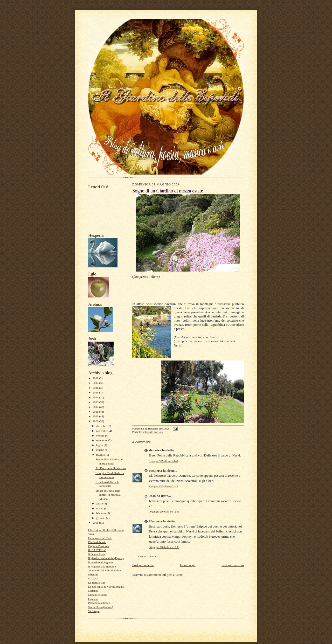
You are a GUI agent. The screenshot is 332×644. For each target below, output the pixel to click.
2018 (96, 378)
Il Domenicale (96, 554)
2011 (96, 412)
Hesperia (156, 471)
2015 (96, 392)
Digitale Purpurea (98, 546)
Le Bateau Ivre (97, 583)
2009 (96, 421)
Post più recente (143, 565)
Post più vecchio (233, 565)
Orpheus (93, 599)
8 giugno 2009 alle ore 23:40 (164, 486)
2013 (96, 402)
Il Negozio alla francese (102, 566)
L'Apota (93, 578)
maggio (101, 455)
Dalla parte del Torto (100, 538)
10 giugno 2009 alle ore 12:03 (164, 512)
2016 (96, 388)
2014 (96, 397)
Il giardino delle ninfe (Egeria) (106, 558)
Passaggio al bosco (99, 603)
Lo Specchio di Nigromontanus (106, 587)
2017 (96, 383)
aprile (100, 503)
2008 (96, 523)
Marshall (93, 591)
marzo (100, 508)
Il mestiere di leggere (101, 562)
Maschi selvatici (98, 595)
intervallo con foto (153, 432)
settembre (102, 440)
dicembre (102, 426)
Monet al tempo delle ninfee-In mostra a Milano (108, 495)
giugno (101, 450)
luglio (100, 445)
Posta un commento (147, 556)
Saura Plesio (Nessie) (101, 607)
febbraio (101, 513)
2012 (96, 407)
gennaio (101, 518)
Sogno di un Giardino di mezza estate (168, 191)
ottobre (101, 435)
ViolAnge (94, 611)
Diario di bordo (97, 542)
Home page (188, 565)
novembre (102, 431)
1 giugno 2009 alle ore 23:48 (164, 461)
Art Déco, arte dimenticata (111, 468)
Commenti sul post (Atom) (165, 575)
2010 (96, 416)
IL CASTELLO (97, 550)
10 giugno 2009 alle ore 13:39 (164, 547)
